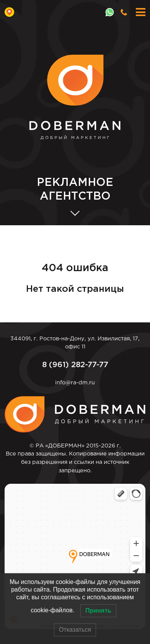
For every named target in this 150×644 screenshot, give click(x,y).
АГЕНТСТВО (75, 189)
